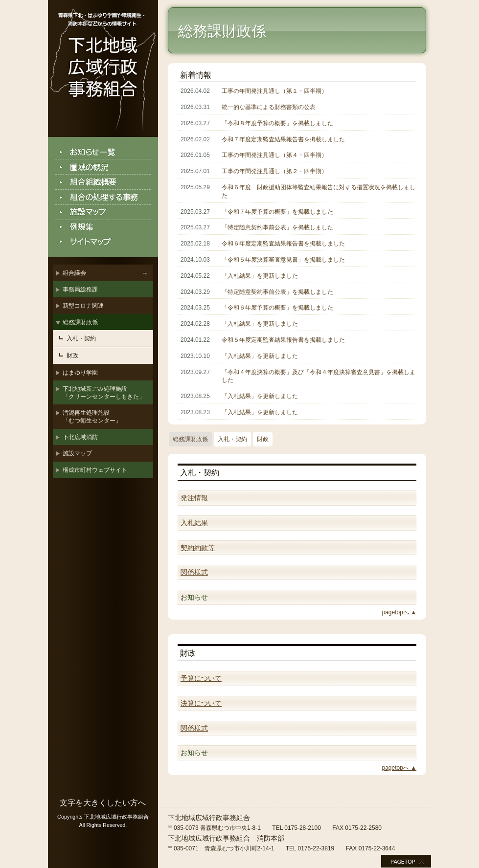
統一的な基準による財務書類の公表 (269, 107)
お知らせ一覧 (103, 152)
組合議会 (74, 273)
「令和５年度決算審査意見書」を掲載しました (283, 260)
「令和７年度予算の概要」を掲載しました (277, 212)
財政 (72, 356)
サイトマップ (103, 243)
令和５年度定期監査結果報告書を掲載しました (283, 340)
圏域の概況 (103, 167)
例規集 (103, 228)
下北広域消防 (80, 437)
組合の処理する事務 (103, 197)
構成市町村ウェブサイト (95, 470)
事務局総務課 (80, 289)
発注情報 (194, 498)
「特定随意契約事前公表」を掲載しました (277, 227)
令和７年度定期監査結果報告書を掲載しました (283, 139)
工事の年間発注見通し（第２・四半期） (274, 171)
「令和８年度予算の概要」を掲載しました (277, 123)
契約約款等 (198, 548)
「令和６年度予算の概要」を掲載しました (277, 308)
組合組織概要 (103, 182)
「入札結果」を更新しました (260, 276)
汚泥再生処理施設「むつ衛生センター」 (92, 417)
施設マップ (103, 212)
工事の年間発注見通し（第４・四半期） (274, 155)
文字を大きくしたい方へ (103, 803)
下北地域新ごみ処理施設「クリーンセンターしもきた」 (104, 393)
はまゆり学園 (80, 373)
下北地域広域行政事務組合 (103, 68)
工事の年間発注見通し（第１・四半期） (274, 91)
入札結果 (194, 523)
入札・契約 (81, 338)
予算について (201, 678)
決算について (201, 703)
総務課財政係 (80, 322)
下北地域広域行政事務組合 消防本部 (226, 838)
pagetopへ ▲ (399, 612)
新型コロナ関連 (83, 306)
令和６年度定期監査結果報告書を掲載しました (283, 244)
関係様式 (194, 572)
